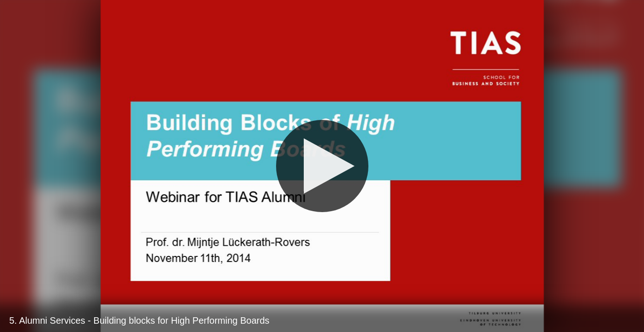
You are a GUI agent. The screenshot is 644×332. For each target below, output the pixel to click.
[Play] (322, 166)
